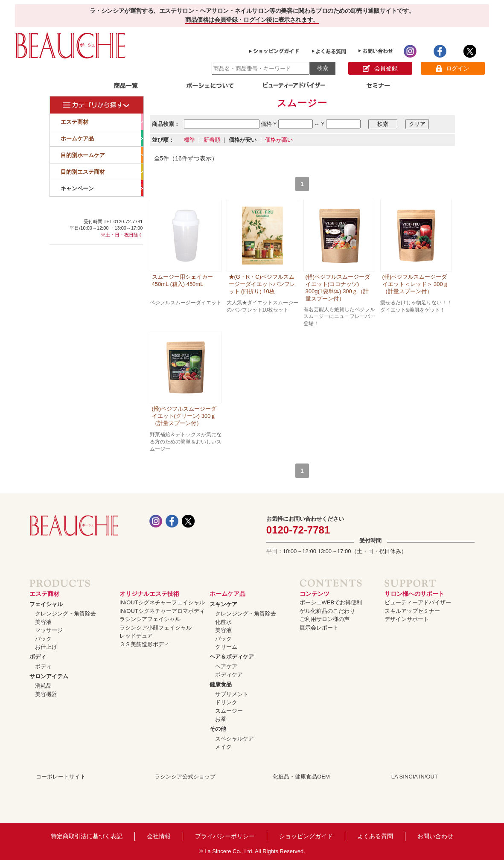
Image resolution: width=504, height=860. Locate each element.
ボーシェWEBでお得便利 (331, 602)
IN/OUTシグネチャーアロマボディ (162, 611)
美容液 (43, 622)
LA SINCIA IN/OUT (415, 777)
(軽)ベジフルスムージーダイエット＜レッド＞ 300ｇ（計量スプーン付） (415, 284)
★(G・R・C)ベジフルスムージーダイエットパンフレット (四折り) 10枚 (262, 284)
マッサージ (49, 630)
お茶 (221, 719)
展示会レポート (319, 628)
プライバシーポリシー (225, 836)
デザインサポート (407, 619)
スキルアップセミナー (412, 611)
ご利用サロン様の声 (325, 619)
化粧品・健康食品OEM (301, 777)
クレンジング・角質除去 (66, 614)
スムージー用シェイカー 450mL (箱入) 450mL (182, 280)
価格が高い (279, 140)
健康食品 (221, 684)
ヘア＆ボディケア (232, 657)
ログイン (453, 69)
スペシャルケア (235, 739)
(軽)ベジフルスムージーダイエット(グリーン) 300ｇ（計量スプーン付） (184, 416)
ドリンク (226, 702)
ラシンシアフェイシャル (150, 619)
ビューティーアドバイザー (418, 602)
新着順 (212, 140)
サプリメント (232, 694)
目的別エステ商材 (102, 172)
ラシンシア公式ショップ (185, 777)
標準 (189, 140)
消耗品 (43, 686)
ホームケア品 (102, 138)
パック (43, 639)
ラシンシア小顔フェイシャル (156, 628)
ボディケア (229, 675)
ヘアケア (226, 666)
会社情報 (159, 836)
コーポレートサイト (61, 777)
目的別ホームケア (102, 155)
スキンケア (223, 604)
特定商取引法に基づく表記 (87, 836)
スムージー (229, 711)
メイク (223, 747)
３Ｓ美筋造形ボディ (144, 644)
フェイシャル (46, 604)
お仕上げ (46, 647)
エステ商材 (102, 122)
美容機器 (46, 694)
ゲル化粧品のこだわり (327, 611)
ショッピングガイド (306, 836)
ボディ (38, 657)
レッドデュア (136, 636)
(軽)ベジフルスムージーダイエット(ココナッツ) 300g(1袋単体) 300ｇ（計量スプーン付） (338, 288)
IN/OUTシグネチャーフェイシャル (162, 602)
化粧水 (223, 622)
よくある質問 (375, 836)
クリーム (226, 647)
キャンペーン (102, 188)
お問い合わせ (435, 836)
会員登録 (380, 69)
